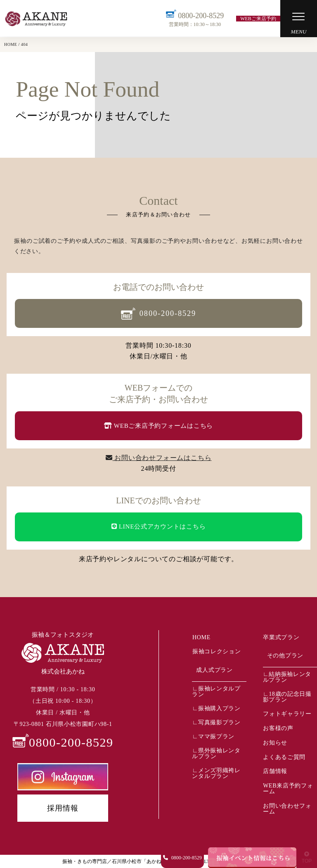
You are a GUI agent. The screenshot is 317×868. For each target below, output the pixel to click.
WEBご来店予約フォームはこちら (158, 426)
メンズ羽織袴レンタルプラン (216, 772)
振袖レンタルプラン (216, 691)
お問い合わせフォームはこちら (159, 458)
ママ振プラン (216, 736)
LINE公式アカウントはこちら (159, 526)
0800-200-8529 (195, 19)
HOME (201, 637)
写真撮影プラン (219, 722)
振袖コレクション (216, 651)
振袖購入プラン (219, 708)
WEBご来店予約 (258, 19)
